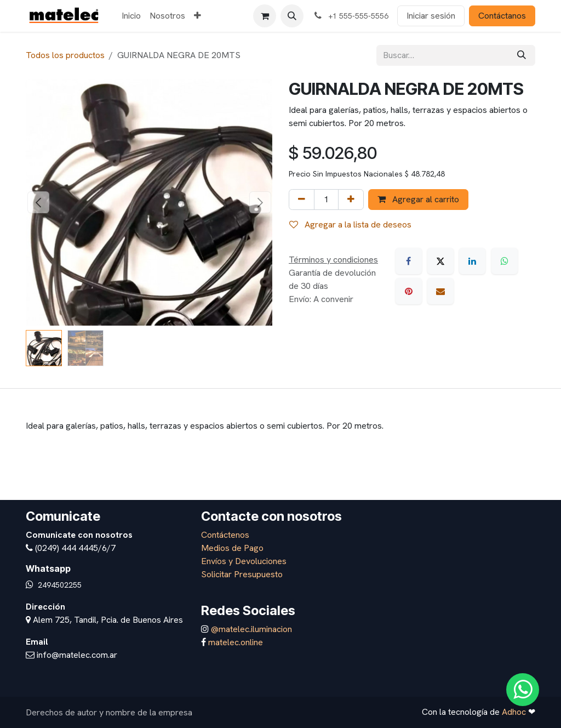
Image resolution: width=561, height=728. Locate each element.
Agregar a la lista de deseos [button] (350, 224)
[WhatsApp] (505, 261)
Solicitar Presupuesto (242, 574)
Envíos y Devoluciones (244, 561)
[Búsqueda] (522, 55)
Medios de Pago (232, 548)
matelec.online (236, 642)
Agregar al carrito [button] (418, 199)
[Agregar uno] (351, 200)
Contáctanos (502, 16)
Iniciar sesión (431, 16)
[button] (292, 16)
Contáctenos (225, 535)
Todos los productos (65, 55)
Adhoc (515, 712)
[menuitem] (131, 16)
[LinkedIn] (472, 261)
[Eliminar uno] (302, 200)
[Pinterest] (409, 291)
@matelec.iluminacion (250, 629)
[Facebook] (409, 261)
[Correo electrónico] (440, 291)
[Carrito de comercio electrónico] (265, 16)
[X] (440, 261)
